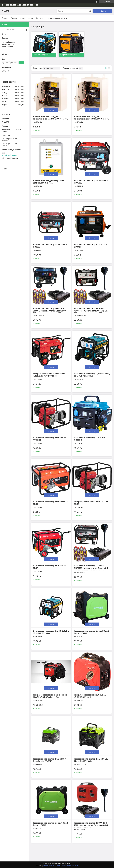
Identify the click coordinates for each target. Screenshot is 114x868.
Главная (5, 18)
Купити (51, 110)
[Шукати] (90, 11)
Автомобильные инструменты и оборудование (8, 44)
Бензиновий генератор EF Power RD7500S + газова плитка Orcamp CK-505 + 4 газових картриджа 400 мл (91, 568)
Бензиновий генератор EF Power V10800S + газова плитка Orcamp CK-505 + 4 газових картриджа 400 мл (91, 311)
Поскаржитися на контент (51, 866)
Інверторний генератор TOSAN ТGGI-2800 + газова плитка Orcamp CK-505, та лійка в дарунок (91, 825)
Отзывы (5, 38)
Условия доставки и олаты (57, 18)
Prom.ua (68, 864)
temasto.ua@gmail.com (10, 155)
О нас (31, 18)
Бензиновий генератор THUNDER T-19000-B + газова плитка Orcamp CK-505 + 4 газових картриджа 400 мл (50, 311)
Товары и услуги (18, 18)
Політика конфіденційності (69, 866)
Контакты (40, 18)
